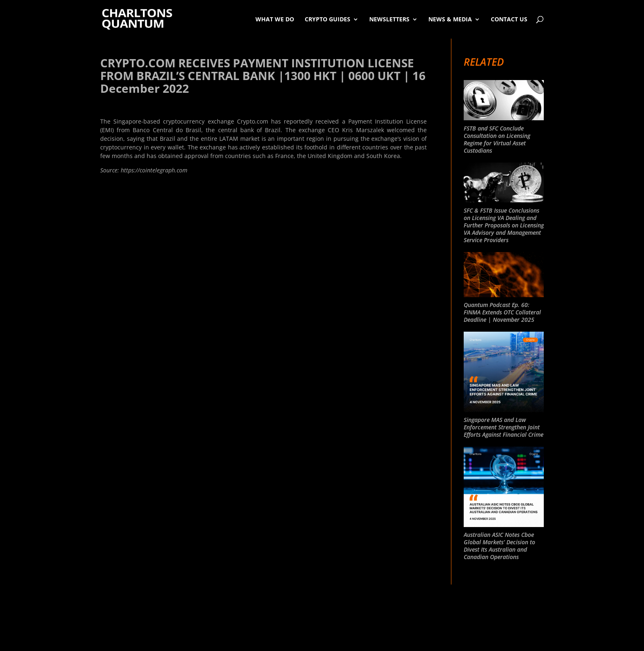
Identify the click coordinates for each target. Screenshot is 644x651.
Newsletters (389, 19)
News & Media (450, 19)
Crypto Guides (328, 19)
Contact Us (509, 19)
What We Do (275, 19)
